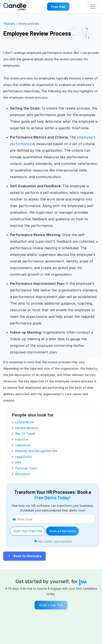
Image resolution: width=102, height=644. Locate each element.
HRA (18, 462)
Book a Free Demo (62, 531)
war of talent (25, 434)
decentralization (27, 428)
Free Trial (58, 6)
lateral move (24, 422)
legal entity (23, 457)
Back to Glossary (24, 556)
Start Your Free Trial (28, 531)
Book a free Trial (51, 605)
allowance (22, 474)
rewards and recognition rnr (36, 451)
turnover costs (26, 468)
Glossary (9, 24)
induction (22, 439)
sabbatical (23, 445)
